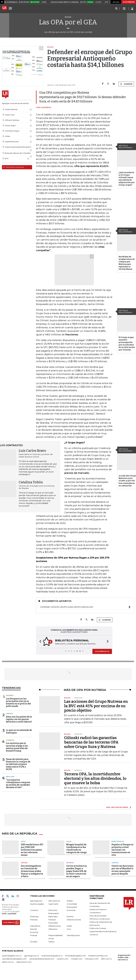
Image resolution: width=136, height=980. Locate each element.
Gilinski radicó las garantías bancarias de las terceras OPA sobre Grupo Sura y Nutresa (91, 742)
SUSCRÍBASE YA (102, 651)
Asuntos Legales (37, 903)
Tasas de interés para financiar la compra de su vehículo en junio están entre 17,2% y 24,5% (18, 764)
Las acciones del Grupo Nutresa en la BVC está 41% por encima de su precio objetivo (96, 706)
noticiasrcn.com (92, 958)
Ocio (69, 928)
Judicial (24, 862)
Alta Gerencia (54, 900)
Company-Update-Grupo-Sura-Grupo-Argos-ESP (85, 607)
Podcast (34, 935)
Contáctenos (95, 912)
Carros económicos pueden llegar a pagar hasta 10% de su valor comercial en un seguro (77, 870)
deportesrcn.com (24, 961)
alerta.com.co (8, 961)
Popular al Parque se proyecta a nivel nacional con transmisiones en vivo (122, 849)
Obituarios (53, 928)
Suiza (23, 841)
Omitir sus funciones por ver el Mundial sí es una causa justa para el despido (123, 869)
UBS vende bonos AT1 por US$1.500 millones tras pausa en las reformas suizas (32, 849)
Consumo (34, 910)
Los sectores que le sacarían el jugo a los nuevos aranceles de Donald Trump (17, 747)
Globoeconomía (74, 919)
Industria (10, 776)
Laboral (9, 713)
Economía (71, 910)
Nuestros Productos (98, 909)
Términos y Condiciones (100, 918)
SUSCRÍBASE (129, 2)
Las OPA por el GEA (68, 22)
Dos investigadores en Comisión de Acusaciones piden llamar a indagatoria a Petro (32, 870)
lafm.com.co (106, 958)
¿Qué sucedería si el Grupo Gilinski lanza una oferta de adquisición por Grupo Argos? (127, 179)
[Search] (116, 9)
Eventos (70, 916)
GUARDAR (126, 84)
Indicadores (35, 925)
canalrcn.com (63, 958)
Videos (51, 941)
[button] (40, 642)
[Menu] (11, 8)
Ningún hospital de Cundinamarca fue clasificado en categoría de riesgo (77, 848)
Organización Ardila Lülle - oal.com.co (124, 957)
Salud (69, 841)
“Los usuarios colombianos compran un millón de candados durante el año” (18, 783)
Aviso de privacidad (98, 915)
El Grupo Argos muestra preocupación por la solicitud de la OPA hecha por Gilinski (127, 344)
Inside (69, 925)
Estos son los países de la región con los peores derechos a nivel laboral (19, 719)
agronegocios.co (32, 955)
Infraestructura (55, 925)
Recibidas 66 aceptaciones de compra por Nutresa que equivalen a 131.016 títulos (127, 263)
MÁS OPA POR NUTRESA (117, 807)
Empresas (34, 916)
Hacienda (10, 695)
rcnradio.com (77, 958)
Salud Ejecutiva (73, 935)
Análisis (70, 900)
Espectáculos (118, 841)
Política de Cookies (98, 928)
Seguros (70, 862)
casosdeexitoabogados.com (14, 958)
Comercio (10, 740)
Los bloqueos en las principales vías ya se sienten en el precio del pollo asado (18, 702)
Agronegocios (36, 900)
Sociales (34, 941)
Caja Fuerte (53, 903)
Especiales (53, 916)
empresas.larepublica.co (52, 955)
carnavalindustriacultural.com (42, 958)
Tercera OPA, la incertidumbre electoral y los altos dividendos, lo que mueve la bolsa (95, 778)
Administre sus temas (13, 167)
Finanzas (34, 919)
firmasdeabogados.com (76, 955)
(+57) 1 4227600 (9, 913)
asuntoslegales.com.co (12, 955)
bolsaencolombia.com (98, 955)
